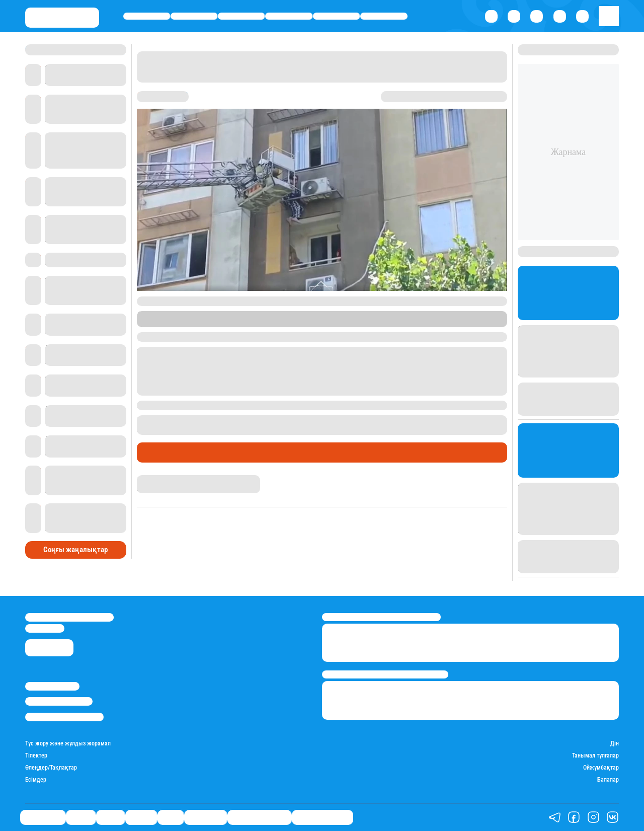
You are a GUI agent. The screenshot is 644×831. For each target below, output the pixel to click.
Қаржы (194, 16)
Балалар (608, 780)
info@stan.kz (45, 628)
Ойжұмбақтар (601, 768)
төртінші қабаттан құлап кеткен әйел (360, 420)
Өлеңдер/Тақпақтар (51, 768)
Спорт (336, 16)
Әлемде (289, 16)
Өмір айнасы (147, 16)
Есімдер (36, 780)
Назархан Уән (156, 479)
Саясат (241, 16)
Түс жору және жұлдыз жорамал (68, 744)
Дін (615, 744)
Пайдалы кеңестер (323, 817)
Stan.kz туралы (52, 686)
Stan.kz (175, 323)
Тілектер (36, 756)
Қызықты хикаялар (259, 817)
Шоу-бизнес (384, 16)
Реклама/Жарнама (59, 701)
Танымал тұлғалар (595, 756)
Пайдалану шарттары (64, 717)
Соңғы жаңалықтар (75, 550)
